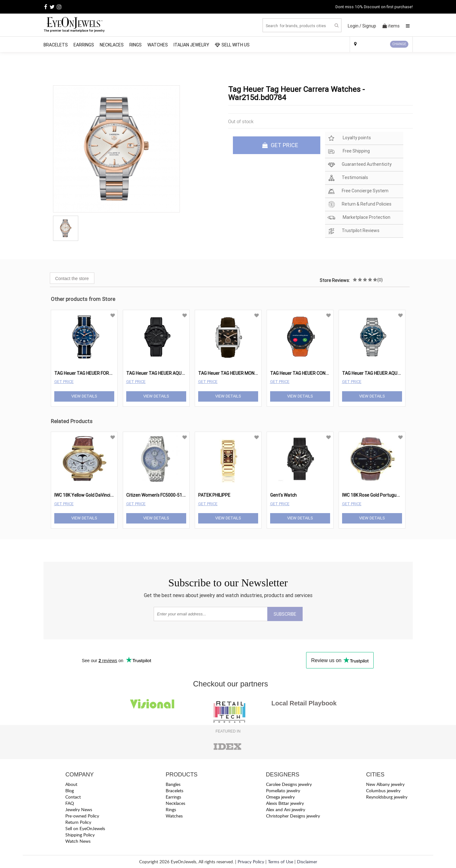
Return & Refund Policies (359, 204)
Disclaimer (307, 862)
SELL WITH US (232, 45)
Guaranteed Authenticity (359, 165)
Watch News (78, 841)
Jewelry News (79, 809)
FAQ (70, 803)
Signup (369, 26)
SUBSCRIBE (285, 614)
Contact (73, 797)
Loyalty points (349, 138)
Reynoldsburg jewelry (387, 797)
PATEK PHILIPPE (214, 495)
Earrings (84, 45)
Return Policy (78, 822)
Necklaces (112, 45)
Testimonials (348, 178)
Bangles (173, 784)
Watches (158, 45)
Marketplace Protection (359, 218)
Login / (355, 26)
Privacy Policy (251, 862)
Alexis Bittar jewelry (285, 803)
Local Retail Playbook (304, 703)
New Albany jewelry (385, 784)
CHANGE (399, 44)
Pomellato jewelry (283, 790)
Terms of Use (281, 862)
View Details (84, 396)
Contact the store (72, 278)
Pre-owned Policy (82, 816)
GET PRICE (280, 145)
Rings (136, 45)
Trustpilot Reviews (353, 231)
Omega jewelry (280, 797)
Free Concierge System (358, 191)
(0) (380, 280)
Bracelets (56, 45)
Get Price (64, 382)
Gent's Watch (283, 495)
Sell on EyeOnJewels (85, 828)
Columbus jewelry (383, 790)
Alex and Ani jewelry (286, 809)
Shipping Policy (80, 835)
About (71, 784)
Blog (70, 790)
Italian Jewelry (191, 45)
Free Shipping (349, 151)
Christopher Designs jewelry (293, 816)
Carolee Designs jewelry (289, 784)
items (391, 26)
